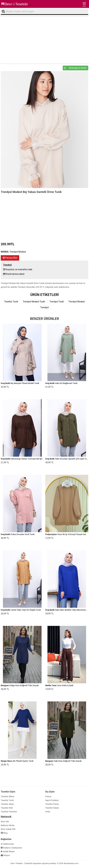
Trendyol (44, 307)
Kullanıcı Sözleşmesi (11, 848)
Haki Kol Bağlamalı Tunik (61, 383)
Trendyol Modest (77, 302)
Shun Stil (5, 822)
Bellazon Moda (8, 825)
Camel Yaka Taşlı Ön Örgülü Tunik (21, 610)
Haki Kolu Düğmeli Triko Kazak (63, 761)
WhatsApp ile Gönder (75, 68)
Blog (4, 833)
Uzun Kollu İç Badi (59, 685)
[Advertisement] (44, 40)
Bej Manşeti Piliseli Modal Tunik (20, 383)
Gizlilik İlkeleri (8, 852)
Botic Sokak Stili (8, 829)
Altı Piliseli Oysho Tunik (17, 761)
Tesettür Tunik (11, 302)
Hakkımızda (7, 844)
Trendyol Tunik (57, 302)
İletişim (5, 855)
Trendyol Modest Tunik (34, 302)
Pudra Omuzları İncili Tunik (18, 534)
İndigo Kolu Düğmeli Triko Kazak (20, 685)
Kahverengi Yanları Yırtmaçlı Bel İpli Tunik (24, 459)
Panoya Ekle (10, 258)
